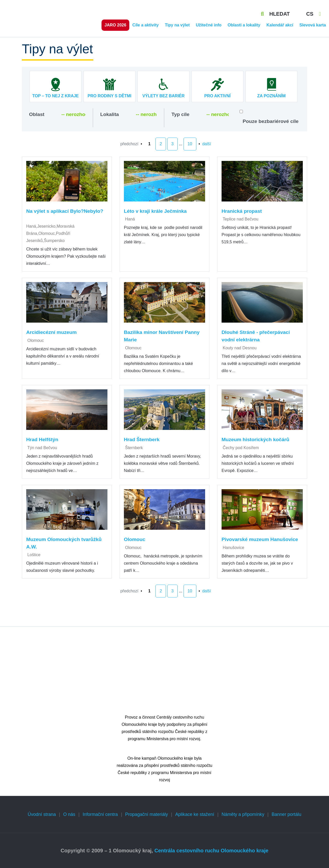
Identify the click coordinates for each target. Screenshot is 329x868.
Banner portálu (286, 814)
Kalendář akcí (280, 25)
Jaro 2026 (116, 25)
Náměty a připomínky (243, 814)
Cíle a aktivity (145, 25)
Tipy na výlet (177, 25)
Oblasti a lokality (244, 25)
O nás (69, 814)
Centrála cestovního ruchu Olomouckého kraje (211, 851)
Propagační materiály (147, 814)
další (207, 144)
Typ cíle (180, 114)
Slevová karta (313, 25)
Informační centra (100, 814)
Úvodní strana (42, 814)
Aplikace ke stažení (195, 814)
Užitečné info (209, 25)
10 (190, 144)
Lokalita (110, 114)
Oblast (37, 114)
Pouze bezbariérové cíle (271, 121)
